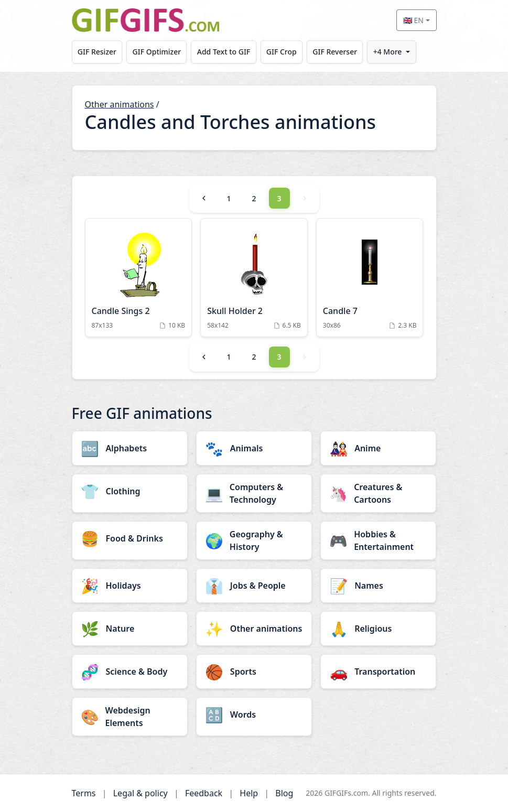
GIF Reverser (339, 52)
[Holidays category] (130, 586)
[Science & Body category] (130, 672)
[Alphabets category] (130, 448)
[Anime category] (378, 448)
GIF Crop (285, 52)
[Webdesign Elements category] (130, 717)
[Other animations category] (254, 629)
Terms (84, 793)
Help (249, 793)
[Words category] (254, 714)
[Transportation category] (378, 672)
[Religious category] (378, 629)
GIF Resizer (98, 52)
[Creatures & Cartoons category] (378, 493)
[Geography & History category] (254, 540)
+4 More (393, 52)
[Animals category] (254, 448)
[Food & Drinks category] (130, 538)
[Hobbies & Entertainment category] (378, 540)
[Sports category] (254, 672)
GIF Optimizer (158, 52)
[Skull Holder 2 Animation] (254, 278)
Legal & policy (140, 793)
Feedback (204, 793)
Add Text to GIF (226, 52)
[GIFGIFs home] (146, 20)
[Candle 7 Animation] (370, 278)
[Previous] (204, 198)
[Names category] (378, 586)
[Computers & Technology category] (254, 493)
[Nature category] (130, 629)
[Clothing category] (130, 491)
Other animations (120, 104)
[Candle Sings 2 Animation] (139, 278)
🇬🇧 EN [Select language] (413, 20)
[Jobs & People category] (254, 586)
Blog (284, 793)
